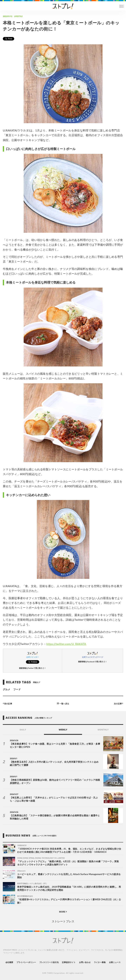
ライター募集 (100, 962)
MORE (63, 912)
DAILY (23, 730)
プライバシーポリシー (26, 962)
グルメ (6, 689)
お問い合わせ (85, 962)
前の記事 (7, 703)
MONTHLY (103, 730)
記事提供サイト (69, 962)
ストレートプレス (63, 921)
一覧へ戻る (63, 703)
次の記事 (119, 703)
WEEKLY (63, 730)
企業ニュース (115, 962)
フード (17, 689)
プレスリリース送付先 (49, 962)
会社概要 (9, 962)
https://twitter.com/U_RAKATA (66, 644)
